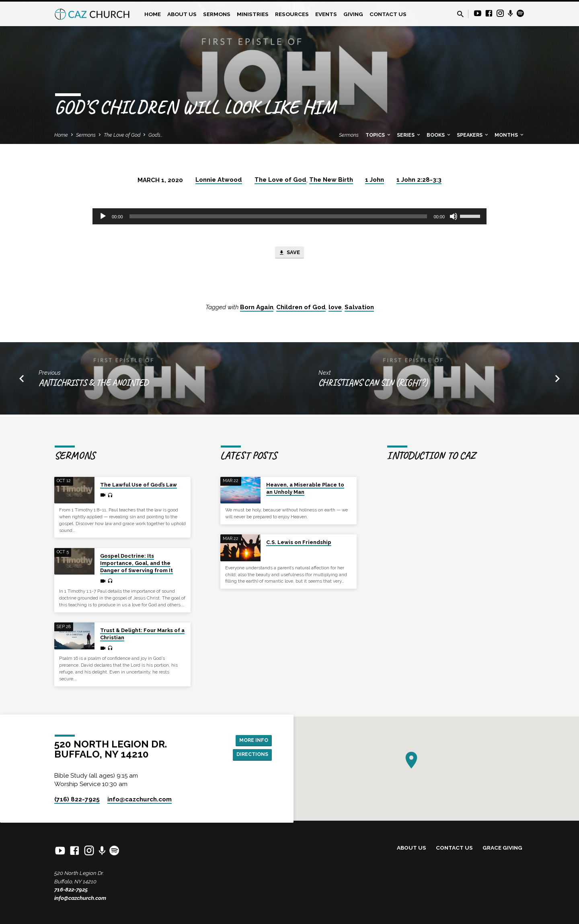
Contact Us (388, 14)
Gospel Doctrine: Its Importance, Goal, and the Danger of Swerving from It (137, 563)
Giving (353, 14)
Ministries (253, 14)
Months (510, 135)
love (335, 309)
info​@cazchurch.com (140, 799)
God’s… (156, 135)
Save (289, 254)
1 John (375, 180)
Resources (292, 14)
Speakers (473, 135)
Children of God (301, 309)
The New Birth (331, 180)
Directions (250, 755)
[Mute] (454, 216)
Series (409, 135)
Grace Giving (502, 848)
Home (153, 14)
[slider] (278, 216)
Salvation (359, 309)
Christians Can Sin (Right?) (373, 384)
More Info (252, 739)
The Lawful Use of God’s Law (139, 485)
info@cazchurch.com (80, 898)
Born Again (257, 309)
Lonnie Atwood (219, 180)
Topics (379, 135)
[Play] (103, 216)
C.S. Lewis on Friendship (299, 542)
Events (326, 14)
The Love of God (122, 135)
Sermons (217, 14)
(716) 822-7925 (77, 799)
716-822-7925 (71, 889)
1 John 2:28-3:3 (419, 180)
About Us (182, 14)
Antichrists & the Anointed (93, 384)
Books (439, 135)
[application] (289, 216)
